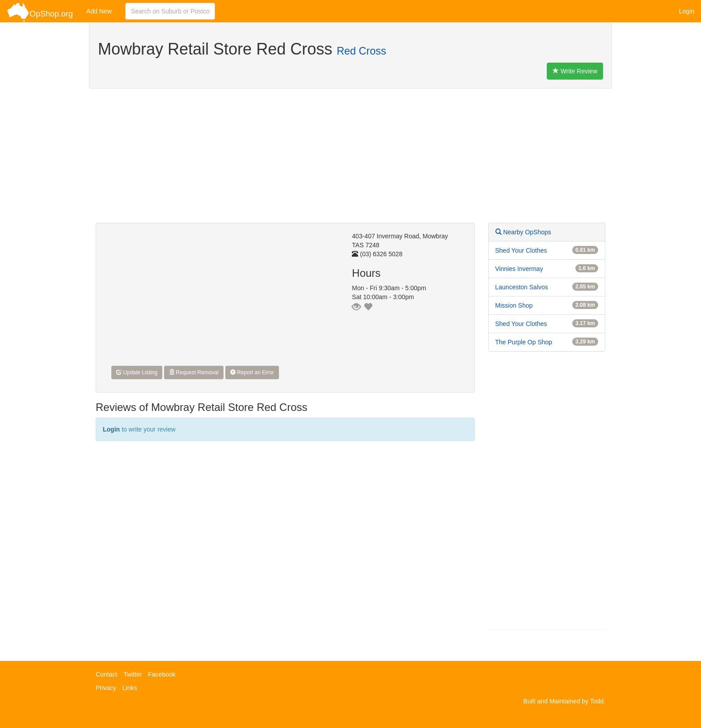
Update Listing (137, 372)
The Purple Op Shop (524, 342)
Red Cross (361, 51)
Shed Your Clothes (521, 250)
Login (687, 11)
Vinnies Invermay (519, 269)
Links (130, 688)
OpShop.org (40, 12)
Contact (106, 674)
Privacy (106, 688)
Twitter (133, 674)
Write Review (575, 71)
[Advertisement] (350, 160)
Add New (99, 11)
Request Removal (194, 372)
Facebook (162, 674)
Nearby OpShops (523, 232)
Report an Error (252, 372)
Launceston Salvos (522, 287)
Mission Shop (514, 305)
